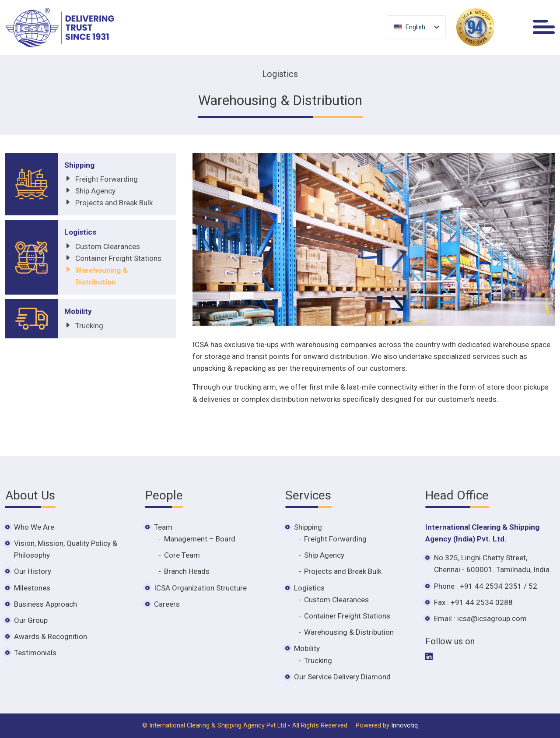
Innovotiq (404, 725)
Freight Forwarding (107, 179)
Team (163, 527)
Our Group (31, 620)
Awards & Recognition (51, 636)
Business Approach (45, 604)
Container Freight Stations (118, 258)
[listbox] (416, 27)
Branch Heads (187, 571)
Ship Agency (95, 191)
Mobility (78, 311)
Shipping (79, 165)
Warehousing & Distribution (349, 632)
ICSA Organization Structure (200, 588)
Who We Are (34, 527)
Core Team (182, 555)
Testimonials (35, 653)
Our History (33, 571)
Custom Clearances (108, 246)
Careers (167, 604)
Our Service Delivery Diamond (342, 677)
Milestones (32, 588)
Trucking (89, 326)
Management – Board (200, 539)
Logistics (80, 232)
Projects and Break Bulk (114, 203)
